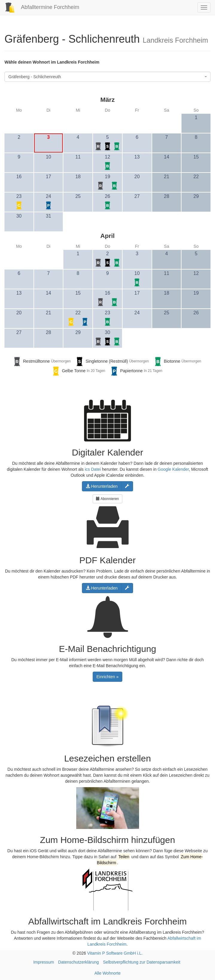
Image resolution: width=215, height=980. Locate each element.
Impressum (44, 962)
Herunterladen (102, 486)
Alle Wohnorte (108, 973)
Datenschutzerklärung (78, 962)
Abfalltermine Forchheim (40, 7)
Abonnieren (107, 499)
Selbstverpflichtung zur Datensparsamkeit (141, 962)
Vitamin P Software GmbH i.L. (115, 953)
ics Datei (93, 469)
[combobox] (107, 77)
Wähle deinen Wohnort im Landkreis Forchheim (52, 62)
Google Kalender (173, 469)
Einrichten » (108, 677)
